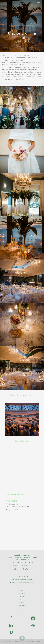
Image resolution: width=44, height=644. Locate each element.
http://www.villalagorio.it (15, 510)
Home (22, 590)
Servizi (22, 596)
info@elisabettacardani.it (22, 580)
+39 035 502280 (22, 576)
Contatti (22, 599)
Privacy (22, 606)
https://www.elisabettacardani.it (22, 583)
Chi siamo (22, 593)
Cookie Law (22, 609)
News (22, 603)
